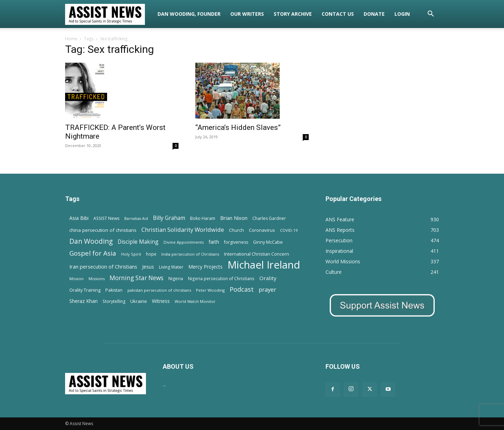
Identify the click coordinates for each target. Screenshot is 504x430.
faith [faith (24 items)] (214, 242)
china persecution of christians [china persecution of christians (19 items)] (103, 230)
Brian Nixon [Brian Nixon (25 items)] (234, 218)
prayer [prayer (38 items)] (267, 289)
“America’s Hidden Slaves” (238, 127)
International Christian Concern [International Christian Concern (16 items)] (257, 254)
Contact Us (338, 14)
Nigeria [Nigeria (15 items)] (176, 279)
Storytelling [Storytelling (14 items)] (114, 301)
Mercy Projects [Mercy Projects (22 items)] (205, 267)
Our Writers (247, 14)
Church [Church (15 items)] (236, 230)
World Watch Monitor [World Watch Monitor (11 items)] (195, 301)
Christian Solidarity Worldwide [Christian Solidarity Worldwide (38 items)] (183, 230)
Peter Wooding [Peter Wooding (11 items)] (210, 290)
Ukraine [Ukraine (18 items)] (139, 301)
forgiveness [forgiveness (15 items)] (236, 242)
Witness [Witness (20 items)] (161, 301)
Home (71, 39)
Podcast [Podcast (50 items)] (242, 289)
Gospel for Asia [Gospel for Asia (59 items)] (93, 253)
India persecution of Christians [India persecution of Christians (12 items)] (190, 254)
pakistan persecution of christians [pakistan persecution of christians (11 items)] (159, 290)
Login (402, 14)
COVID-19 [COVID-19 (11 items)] (289, 230)
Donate (374, 14)
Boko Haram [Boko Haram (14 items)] (203, 218)
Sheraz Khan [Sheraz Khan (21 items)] (83, 301)
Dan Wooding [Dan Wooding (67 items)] (91, 241)
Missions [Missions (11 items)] (97, 279)
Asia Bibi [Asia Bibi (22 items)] (79, 218)
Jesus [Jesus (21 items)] (148, 267)
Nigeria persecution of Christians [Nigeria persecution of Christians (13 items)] (221, 278)
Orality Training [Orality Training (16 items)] (85, 290)
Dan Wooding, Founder (189, 14)
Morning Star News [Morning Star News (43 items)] (136, 278)
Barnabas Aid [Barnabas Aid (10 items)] (136, 219)
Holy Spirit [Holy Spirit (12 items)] (131, 254)
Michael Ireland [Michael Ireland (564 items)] (264, 265)
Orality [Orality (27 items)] (268, 278)
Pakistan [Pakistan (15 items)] (114, 290)
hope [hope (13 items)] (151, 254)
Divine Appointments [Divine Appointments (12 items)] (184, 242)
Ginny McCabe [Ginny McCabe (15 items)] (268, 242)
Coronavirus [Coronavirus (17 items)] (262, 230)
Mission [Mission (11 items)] (76, 279)
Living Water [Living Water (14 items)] (171, 267)
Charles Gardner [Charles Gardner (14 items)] (269, 218)
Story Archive (293, 14)
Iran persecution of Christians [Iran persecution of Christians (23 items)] (103, 267)
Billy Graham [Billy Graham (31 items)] (169, 218)
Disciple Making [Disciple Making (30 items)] (138, 242)
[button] (430, 15)
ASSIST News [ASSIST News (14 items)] (106, 218)
